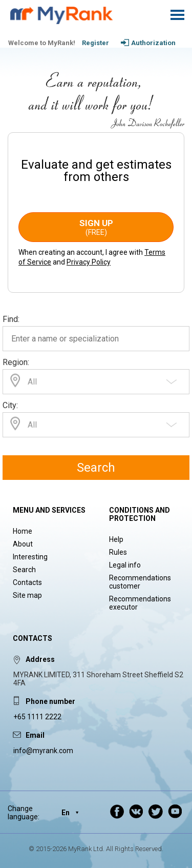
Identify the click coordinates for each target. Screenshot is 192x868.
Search (96, 468)
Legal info (125, 565)
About (23, 544)
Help (116, 539)
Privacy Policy (89, 262)
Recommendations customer (140, 582)
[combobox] (96, 382)
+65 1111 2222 (37, 717)
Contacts (27, 582)
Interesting (30, 557)
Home (23, 531)
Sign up (96, 227)
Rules (118, 552)
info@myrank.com (43, 751)
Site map (27, 595)
